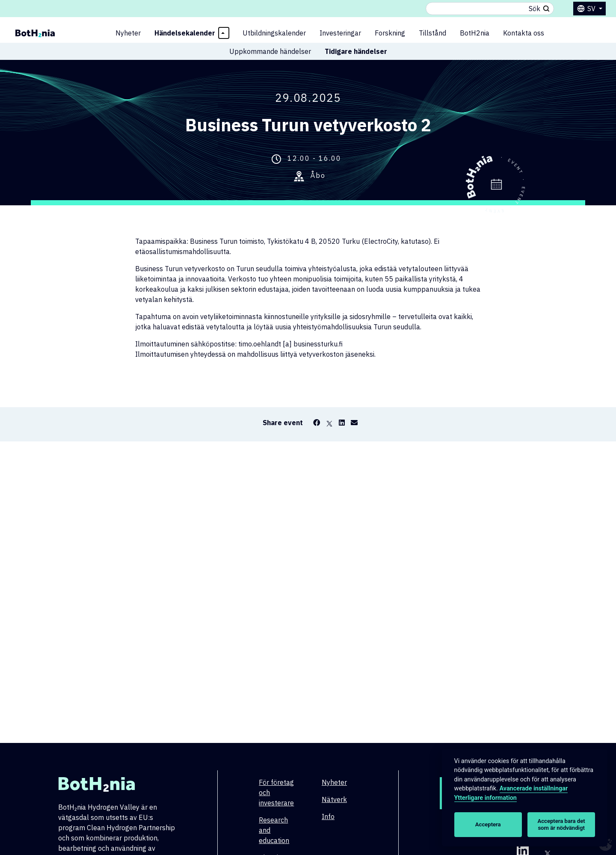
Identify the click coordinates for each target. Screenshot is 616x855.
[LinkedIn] (342, 423)
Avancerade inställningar (534, 788)
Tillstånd (432, 33)
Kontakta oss (524, 33)
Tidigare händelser (356, 51)
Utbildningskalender (274, 33)
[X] (329, 423)
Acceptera (488, 824)
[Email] (354, 423)
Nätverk (334, 799)
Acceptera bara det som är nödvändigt (561, 824)
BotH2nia (475, 33)
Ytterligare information (486, 798)
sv (592, 9)
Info (328, 817)
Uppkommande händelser (270, 51)
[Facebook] (317, 423)
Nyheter (128, 33)
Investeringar (340, 33)
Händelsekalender (185, 33)
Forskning (390, 33)
